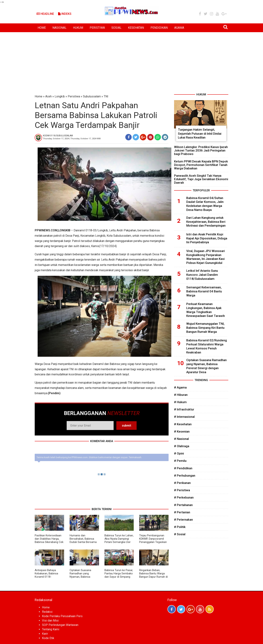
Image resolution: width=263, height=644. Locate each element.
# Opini (179, 453)
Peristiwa (74, 96)
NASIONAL (59, 28)
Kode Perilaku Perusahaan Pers (62, 616)
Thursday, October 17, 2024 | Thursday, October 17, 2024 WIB (72, 139)
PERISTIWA (97, 28)
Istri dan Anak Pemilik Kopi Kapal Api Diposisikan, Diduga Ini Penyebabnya (207, 238)
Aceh (48, 96)
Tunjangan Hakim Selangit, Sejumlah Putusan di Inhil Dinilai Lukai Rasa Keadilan (200, 133)
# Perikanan (182, 483)
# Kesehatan (183, 424)
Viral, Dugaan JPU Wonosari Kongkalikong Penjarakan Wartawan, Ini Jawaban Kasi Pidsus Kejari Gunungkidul (206, 257)
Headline (45, 14)
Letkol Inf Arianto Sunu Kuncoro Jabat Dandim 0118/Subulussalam (202, 275)
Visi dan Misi (50, 621)
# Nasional (181, 439)
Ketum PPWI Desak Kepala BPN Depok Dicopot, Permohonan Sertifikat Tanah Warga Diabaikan (201, 165)
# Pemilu (180, 461)
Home (39, 96)
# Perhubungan (185, 476)
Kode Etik (48, 638)
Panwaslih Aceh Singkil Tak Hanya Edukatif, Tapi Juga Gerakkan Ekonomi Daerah (201, 179)
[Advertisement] (131, 60)
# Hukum (180, 402)
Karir (45, 634)
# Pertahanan (183, 505)
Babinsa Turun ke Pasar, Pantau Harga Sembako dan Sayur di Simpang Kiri (119, 575)
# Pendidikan (183, 468)
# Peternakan (183, 520)
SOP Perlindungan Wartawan (60, 625)
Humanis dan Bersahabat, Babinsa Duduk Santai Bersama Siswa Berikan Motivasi (83, 540)
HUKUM (78, 28)
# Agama (180, 387)
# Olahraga (182, 446)
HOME (42, 28)
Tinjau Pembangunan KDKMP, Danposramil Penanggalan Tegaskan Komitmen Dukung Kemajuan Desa (153, 542)
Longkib (60, 96)
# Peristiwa (182, 490)
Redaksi (47, 612)
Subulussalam (92, 96)
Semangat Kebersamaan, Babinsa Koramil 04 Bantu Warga (204, 291)
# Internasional (184, 417)
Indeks (65, 14)
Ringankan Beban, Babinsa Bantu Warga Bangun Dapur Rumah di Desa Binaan (153, 575)
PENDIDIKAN (159, 28)
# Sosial (180, 534)
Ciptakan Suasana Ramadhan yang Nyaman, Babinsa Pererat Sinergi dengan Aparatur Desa (83, 577)
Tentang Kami (51, 629)
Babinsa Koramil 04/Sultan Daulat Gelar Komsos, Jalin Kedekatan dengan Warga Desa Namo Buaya (205, 204)
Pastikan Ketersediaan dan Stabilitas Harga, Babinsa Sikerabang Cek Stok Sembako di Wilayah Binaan (49, 542)
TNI (106, 96)
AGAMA (179, 28)
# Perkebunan (184, 497)
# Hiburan (181, 395)
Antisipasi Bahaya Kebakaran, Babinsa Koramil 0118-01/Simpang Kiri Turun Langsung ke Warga (48, 577)
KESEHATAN (136, 28)
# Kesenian (182, 431)
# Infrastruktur (184, 409)
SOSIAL (116, 28)
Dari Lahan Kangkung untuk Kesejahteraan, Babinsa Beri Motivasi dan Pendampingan (206, 222)
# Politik (180, 527)
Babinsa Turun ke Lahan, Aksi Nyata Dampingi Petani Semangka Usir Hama (119, 540)
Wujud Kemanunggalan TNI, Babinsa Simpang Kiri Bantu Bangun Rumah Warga (205, 328)
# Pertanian (182, 512)
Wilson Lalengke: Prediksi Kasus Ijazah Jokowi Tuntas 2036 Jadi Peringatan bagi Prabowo (201, 150)
